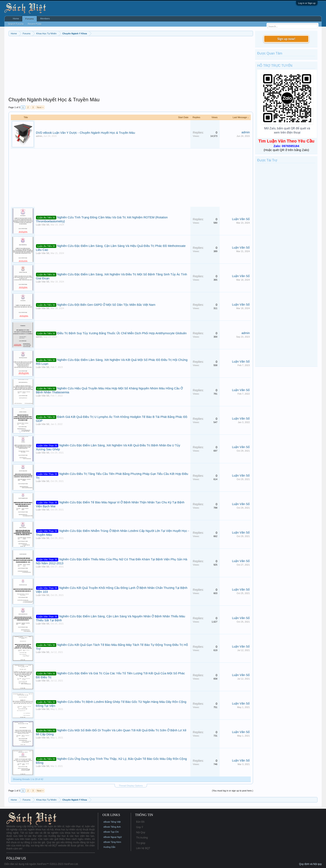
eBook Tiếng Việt (112, 822)
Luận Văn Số (43, 225)
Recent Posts (35, 24)
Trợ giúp (141, 843)
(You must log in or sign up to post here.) (233, 791)
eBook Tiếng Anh (112, 827)
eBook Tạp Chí (111, 832)
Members (45, 19)
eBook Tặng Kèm (112, 842)
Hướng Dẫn (109, 847)
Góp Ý (140, 827)
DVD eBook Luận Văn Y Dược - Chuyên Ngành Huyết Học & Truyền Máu (86, 133)
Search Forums (16, 24)
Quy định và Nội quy (311, 864)
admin (39, 136)
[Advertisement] (131, 67)
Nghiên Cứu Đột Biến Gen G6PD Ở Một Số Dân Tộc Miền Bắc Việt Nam (106, 305)
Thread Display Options (131, 786)
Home (16, 19)
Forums (30, 19)
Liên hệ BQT (143, 848)
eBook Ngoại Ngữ (113, 837)
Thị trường (142, 838)
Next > (40, 107)
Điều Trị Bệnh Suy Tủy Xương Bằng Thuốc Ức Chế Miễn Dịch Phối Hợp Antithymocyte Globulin (122, 333)
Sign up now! (286, 39)
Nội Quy (141, 832)
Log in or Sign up (307, 3)
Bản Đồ (140, 822)
